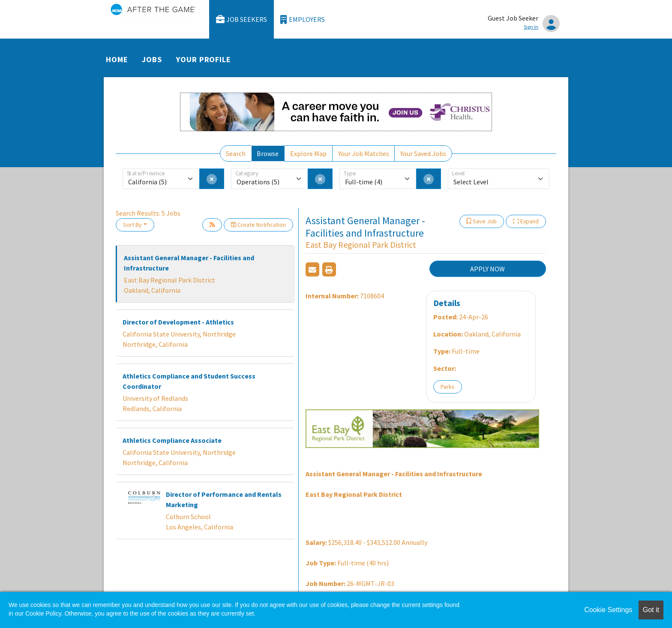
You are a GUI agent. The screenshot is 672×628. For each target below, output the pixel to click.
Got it (651, 610)
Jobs (152, 59)
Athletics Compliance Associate (172, 440)
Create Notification (258, 225)
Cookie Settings (608, 610)
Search (236, 153)
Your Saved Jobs (423, 153)
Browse (268, 153)
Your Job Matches (364, 153)
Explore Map (308, 153)
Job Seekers (242, 20)
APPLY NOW (487, 269)
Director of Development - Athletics (178, 322)
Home (117, 59)
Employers (303, 20)
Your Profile (204, 59)
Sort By (132, 225)
